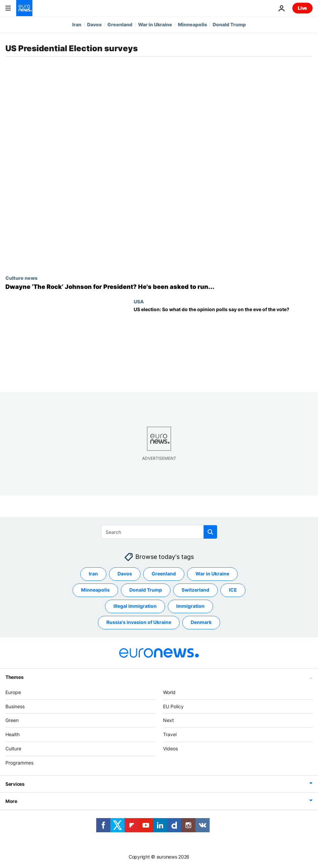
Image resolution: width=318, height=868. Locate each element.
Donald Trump (229, 24)
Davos (94, 24)
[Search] (159, 532)
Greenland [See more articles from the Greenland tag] (164, 574)
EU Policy (173, 706)
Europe (13, 692)
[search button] (210, 532)
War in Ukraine (155, 24)
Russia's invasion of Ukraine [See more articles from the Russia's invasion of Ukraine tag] (139, 622)
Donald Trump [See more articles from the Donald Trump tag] (146, 590)
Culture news (21, 278)
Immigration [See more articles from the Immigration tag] (190, 606)
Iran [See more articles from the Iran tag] (93, 574)
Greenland (120, 24)
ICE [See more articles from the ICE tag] (233, 590)
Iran (77, 24)
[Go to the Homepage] (24, 8)
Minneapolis (192, 24)
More (11, 801)
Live (302, 8)
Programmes (19, 763)
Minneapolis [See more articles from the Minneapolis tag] (95, 590)
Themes (14, 677)
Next (168, 720)
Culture (13, 749)
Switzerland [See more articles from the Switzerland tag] (195, 590)
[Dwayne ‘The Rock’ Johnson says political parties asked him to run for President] (159, 287)
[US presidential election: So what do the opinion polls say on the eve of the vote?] (223, 344)
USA (139, 301)
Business (15, 706)
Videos (170, 749)
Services (15, 784)
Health (12, 734)
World (169, 692)
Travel (170, 734)
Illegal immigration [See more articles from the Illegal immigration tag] (135, 606)
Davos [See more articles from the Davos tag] (125, 574)
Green (12, 720)
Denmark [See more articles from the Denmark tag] (201, 622)
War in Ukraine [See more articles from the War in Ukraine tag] (212, 574)
